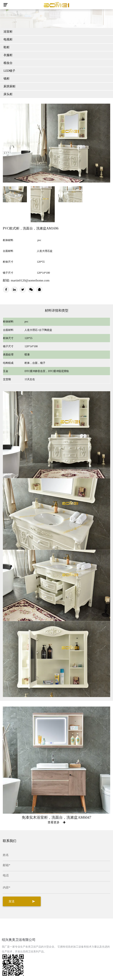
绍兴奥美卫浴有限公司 (19, 940)
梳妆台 (8, 63)
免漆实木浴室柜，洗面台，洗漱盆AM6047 (56, 817)
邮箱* (7, 865)
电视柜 (8, 39)
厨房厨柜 (10, 86)
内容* (7, 888)
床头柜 (8, 94)
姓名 (6, 855)
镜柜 (7, 79)
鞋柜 (7, 47)
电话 (6, 875)
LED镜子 (9, 71)
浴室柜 (8, 32)
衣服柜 (8, 55)
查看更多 (57, 822)
